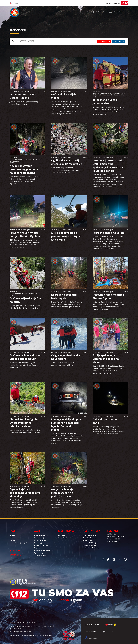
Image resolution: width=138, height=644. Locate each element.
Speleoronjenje (39, 538)
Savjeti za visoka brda (42, 550)
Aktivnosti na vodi (40, 540)
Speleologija (38, 543)
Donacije (15, 555)
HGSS (13, 531)
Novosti (15, 550)
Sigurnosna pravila (41, 553)
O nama (12, 535)
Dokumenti (14, 538)
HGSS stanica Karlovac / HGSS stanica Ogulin (23, 293)
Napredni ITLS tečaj (90, 538)
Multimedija (66, 531)
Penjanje (37, 548)
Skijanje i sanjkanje (41, 545)
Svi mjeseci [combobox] (104, 42)
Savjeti (38, 531)
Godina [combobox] (118, 42)
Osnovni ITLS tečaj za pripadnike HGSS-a (90, 544)
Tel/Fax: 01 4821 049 (114, 539)
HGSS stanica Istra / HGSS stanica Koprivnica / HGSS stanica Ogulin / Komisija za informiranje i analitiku (109, 94)
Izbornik (115, 12)
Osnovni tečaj (87, 540)
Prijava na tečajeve (89, 535)
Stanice (12, 540)
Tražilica (98, 12)
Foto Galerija (63, 535)
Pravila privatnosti (15, 622)
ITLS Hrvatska (91, 531)
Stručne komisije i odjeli (18, 543)
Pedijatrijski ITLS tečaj (91, 548)
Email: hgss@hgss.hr (113, 541)
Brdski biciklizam (40, 535)
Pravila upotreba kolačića (31, 622)
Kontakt (113, 531)
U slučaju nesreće (40, 555)
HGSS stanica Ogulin (24, 91)
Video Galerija (63, 538)
